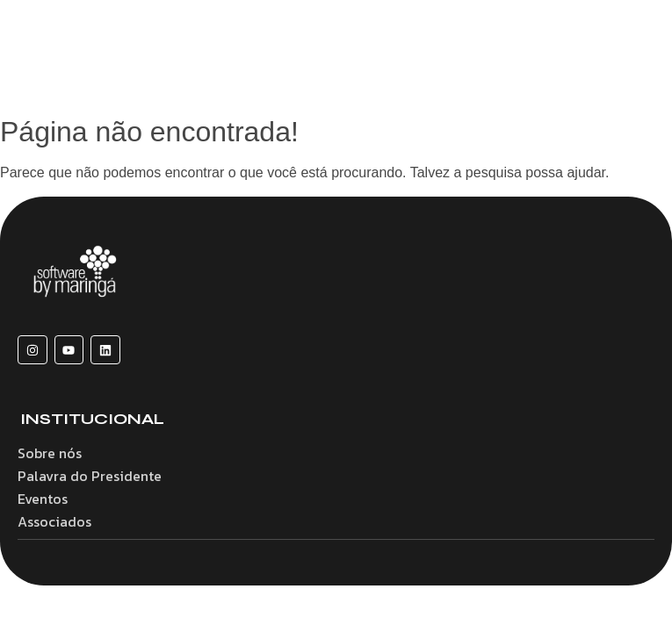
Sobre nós (50, 453)
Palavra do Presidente (90, 476)
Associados (54, 521)
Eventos (43, 499)
